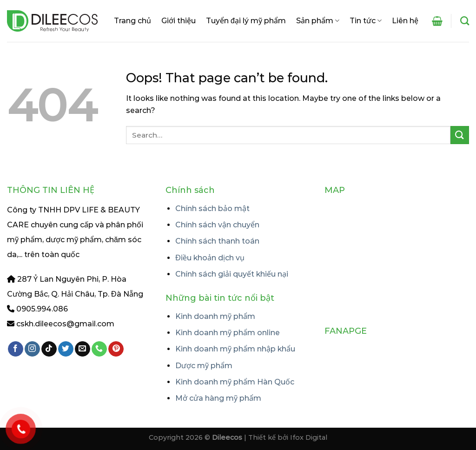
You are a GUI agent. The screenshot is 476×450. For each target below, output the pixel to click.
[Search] (465, 21)
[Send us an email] (83, 349)
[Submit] (460, 135)
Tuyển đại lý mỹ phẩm (246, 21)
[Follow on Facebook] (16, 349)
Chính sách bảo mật (212, 208)
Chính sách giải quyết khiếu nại (232, 274)
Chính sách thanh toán (217, 241)
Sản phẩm (318, 21)
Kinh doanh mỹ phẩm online (228, 333)
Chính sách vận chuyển (217, 225)
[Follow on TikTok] (49, 349)
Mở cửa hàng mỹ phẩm (218, 398)
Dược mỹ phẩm (204, 366)
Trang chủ (132, 21)
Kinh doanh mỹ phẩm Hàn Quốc (235, 382)
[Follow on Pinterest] (116, 349)
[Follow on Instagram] (32, 349)
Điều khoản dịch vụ (210, 258)
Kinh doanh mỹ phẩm (215, 316)
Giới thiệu (178, 21)
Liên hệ (405, 21)
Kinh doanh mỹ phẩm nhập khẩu (235, 349)
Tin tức (366, 21)
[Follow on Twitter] (66, 349)
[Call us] (99, 349)
